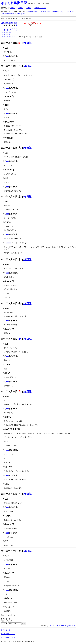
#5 (4, 105)
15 (13, 32)
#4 (4, 96)
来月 (16, 23)
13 (7, 32)
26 (4, 37)
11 (2, 32)
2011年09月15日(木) (11, 259)
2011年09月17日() (11, 339)
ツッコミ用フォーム (8, 634)
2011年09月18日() (11, 392)
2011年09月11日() (11, 43)
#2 (4, 56)
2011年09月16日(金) (11, 303)
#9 (4, 484)
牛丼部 (13, 8)
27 (7, 37)
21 (10, 34)
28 (10, 37)
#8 (4, 138)
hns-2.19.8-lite (53, 626)
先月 (3, 23)
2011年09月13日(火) (11, 148)
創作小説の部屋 (32, 12)
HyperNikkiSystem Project (68, 626)
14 (10, 32)
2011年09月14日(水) (11, 197)
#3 (4, 88)
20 (7, 34)
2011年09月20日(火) (11, 551)
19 (4, 34)
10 (17, 30)
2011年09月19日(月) (11, 494)
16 (15, 32)
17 (17, 32)
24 (17, 34)
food (7, 56)
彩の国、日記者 (40, 8)
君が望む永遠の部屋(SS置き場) (52, 12)
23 (15, 34)
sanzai (8, 243)
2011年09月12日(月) (11, 66)
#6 (4, 113)
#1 (4, 48)
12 (4, 32)
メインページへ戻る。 (9, 638)
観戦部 (21, 8)
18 (2, 34)
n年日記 (27, 43)
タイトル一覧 (6, 630)
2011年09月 (9, 23)
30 (15, 37)
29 (13, 37)
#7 (4, 122)
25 (2, 37)
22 (13, 34)
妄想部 (29, 8)
